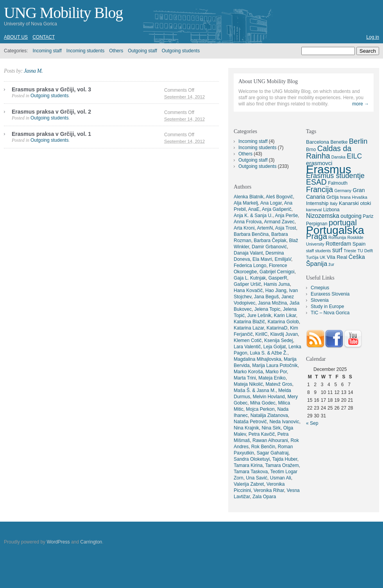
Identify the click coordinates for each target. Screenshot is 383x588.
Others (116, 51)
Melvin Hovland (269, 397)
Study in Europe (327, 306)
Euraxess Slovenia (330, 294)
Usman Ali (281, 478)
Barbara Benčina (251, 234)
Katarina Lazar (249, 328)
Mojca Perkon (260, 409)
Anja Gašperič (277, 209)
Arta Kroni (244, 228)
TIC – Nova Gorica (330, 313)
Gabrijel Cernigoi (277, 272)
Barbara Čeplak (270, 241)
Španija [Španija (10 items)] (317, 264)
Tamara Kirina (248, 465)
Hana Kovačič (248, 290)
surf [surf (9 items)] (337, 250)
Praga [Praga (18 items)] (317, 236)
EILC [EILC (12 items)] (354, 156)
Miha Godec (263, 403)
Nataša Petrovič (250, 422)
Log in (373, 37)
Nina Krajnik (246, 428)
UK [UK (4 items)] (323, 257)
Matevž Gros (279, 384)
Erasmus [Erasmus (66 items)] (329, 169)
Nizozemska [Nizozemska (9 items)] (323, 216)
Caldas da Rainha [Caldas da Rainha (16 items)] (329, 152)
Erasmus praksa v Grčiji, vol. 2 (51, 112)
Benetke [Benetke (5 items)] (339, 142)
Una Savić (257, 478)
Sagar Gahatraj (273, 453)
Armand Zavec (279, 222)
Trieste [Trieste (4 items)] (350, 251)
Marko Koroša (248, 372)
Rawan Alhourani (270, 440)
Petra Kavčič (262, 434)
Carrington (91, 542)
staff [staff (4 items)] (310, 251)
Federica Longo (250, 265)
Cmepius (320, 288)
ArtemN (265, 228)
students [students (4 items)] (323, 251)
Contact (44, 37)
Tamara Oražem (282, 465)
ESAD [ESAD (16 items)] (316, 182)
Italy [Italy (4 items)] (334, 203)
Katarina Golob (283, 322)
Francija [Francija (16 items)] (319, 189)
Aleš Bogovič (279, 197)
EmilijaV (283, 259)
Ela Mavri (262, 259)
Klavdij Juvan (284, 334)
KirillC (261, 334)
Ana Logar (271, 203)
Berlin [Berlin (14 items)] (358, 141)
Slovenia (320, 300)
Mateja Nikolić (248, 384)
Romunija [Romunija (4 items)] (337, 237)
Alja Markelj (246, 203)
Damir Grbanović (269, 247)
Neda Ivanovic (284, 422)
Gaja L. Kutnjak (250, 278)
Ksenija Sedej (278, 340)
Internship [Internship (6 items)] (317, 203)
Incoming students (85, 51)
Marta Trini (245, 378)
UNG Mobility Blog (63, 13)
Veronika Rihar (269, 490)
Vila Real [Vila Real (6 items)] (337, 257)
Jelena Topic (268, 309)
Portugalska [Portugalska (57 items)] (335, 230)
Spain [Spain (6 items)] (359, 244)
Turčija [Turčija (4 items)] (312, 257)
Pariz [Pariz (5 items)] (368, 216)
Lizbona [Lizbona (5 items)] (331, 210)
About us (16, 37)
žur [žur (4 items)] (332, 264)
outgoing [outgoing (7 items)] (351, 216)
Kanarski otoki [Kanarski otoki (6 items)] (355, 203)
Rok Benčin (263, 447)
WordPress (58, 542)
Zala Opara (264, 497)
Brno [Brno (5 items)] (311, 150)
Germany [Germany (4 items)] (343, 191)
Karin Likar (285, 315)
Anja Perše (286, 216)
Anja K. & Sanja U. (253, 216)
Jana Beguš (266, 297)
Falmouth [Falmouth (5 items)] (338, 183)
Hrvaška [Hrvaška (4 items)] (359, 197)
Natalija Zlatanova (269, 415)
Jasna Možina (272, 303)
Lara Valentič (247, 347)
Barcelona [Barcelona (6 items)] (318, 142)
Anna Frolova (248, 222)
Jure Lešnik (259, 315)
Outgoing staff (142, 51)
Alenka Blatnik (249, 197)
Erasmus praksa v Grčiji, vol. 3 (51, 89)
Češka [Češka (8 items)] (357, 257)
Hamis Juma (277, 284)
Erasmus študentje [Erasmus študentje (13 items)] (335, 176)
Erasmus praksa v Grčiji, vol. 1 (51, 134)
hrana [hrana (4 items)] (345, 197)
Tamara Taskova (251, 472)
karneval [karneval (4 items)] (314, 210)
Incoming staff (47, 51)
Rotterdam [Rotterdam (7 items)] (338, 244)
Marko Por (276, 372)
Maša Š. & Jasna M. (255, 390)
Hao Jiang (276, 290)
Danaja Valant (248, 253)
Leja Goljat (275, 347)
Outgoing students (181, 51)
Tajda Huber (285, 459)
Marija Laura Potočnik (275, 365)
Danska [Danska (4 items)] (338, 157)
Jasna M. (33, 71)
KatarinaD (277, 328)
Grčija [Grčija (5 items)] (332, 197)
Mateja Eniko (272, 378)
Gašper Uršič (247, 284)
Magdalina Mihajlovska (257, 359)
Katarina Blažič (249, 322)
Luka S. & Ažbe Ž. (268, 353)
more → (361, 104)
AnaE (254, 209)
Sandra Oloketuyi (252, 459)
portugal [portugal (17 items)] (343, 223)
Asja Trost (285, 228)
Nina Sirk (271, 428)
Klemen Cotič (248, 340)
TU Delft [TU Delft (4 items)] (365, 251)
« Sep (312, 423)
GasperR (278, 278)
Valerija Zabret (249, 484)
